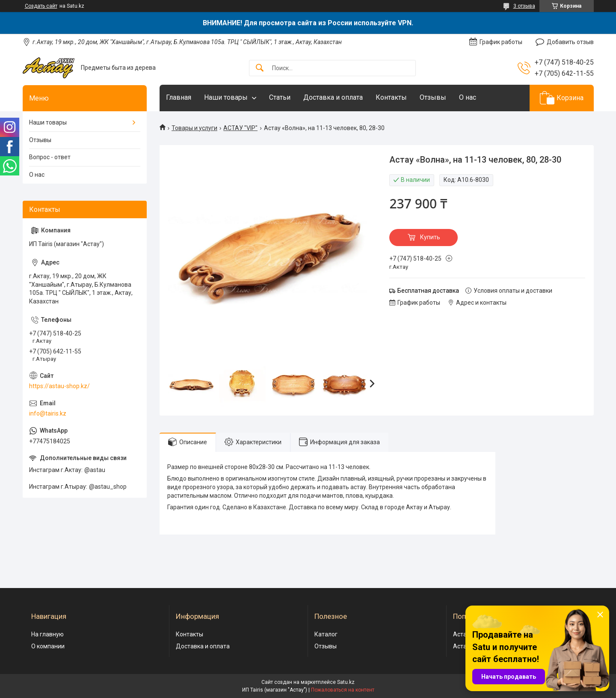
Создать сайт (41, 6)
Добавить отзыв (570, 42)
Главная (179, 97)
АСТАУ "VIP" (240, 128)
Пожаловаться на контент (343, 690)
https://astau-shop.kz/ (59, 386)
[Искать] (260, 68)
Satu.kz (346, 682)
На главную (47, 634)
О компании (48, 646)
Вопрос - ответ (50, 157)
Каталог (326, 634)
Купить (430, 237)
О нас (468, 97)
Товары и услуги (194, 128)
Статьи (280, 97)
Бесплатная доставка (428, 291)
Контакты (391, 97)
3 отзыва (524, 6)
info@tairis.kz (48, 413)
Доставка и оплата (333, 97)
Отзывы (433, 97)
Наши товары (226, 97)
